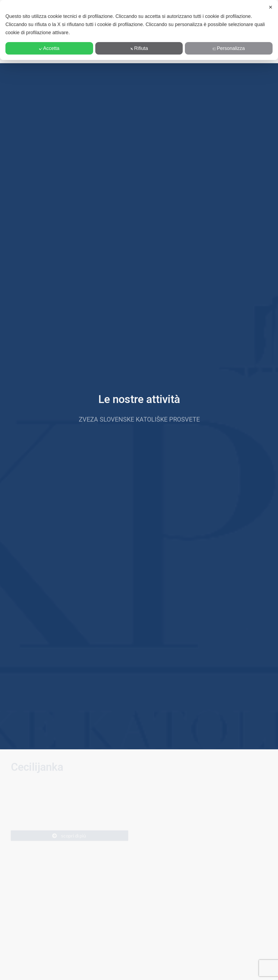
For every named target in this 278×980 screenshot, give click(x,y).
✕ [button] (271, 7)
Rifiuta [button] (139, 48)
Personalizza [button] (229, 48)
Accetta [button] (49, 48)
